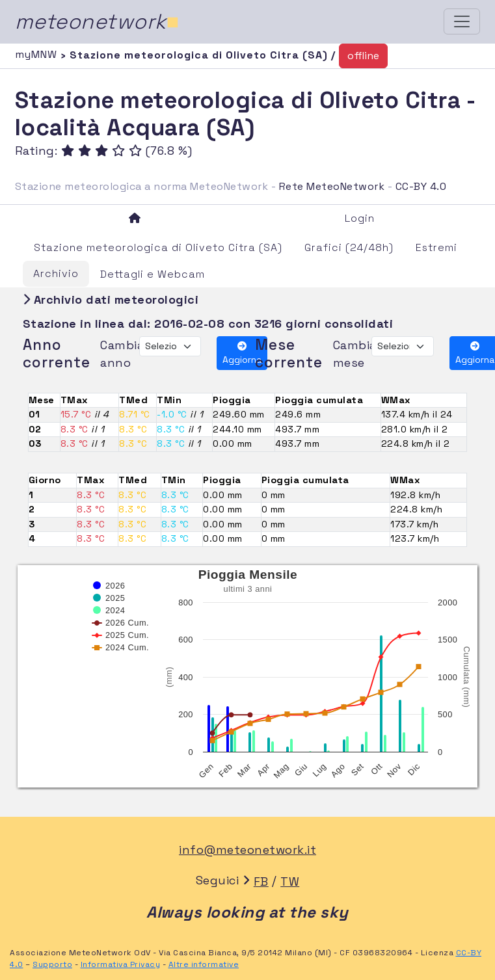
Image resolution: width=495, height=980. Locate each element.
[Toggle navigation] (462, 21)
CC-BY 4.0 (421, 186)
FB (261, 881)
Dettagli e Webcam (153, 274)
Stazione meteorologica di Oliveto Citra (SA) (158, 247)
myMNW (38, 54)
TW (290, 881)
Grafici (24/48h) (349, 247)
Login (360, 218)
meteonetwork (97, 21)
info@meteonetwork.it (247, 850)
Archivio (56, 273)
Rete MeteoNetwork (332, 186)
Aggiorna (242, 353)
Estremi (436, 247)
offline (363, 56)
